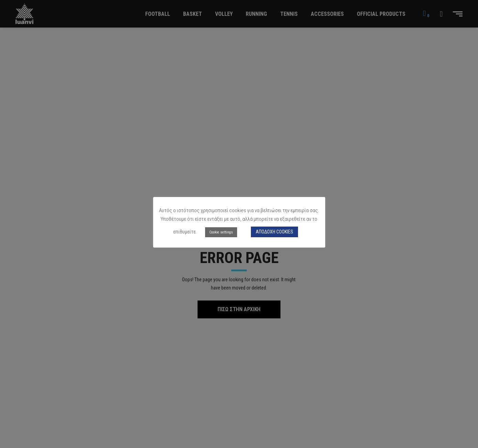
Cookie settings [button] (221, 232)
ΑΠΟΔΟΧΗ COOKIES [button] (274, 232)
